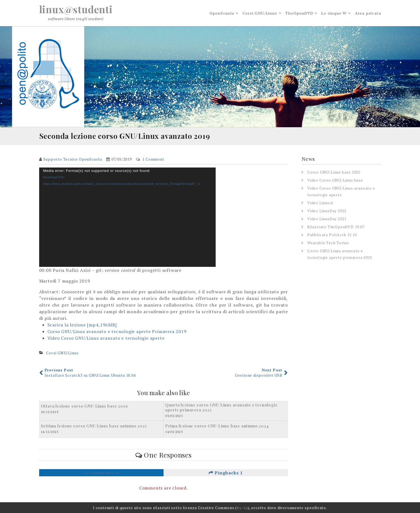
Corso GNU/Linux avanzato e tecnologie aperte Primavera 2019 (117, 331)
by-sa (242, 508)
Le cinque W (334, 13)
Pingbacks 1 (226, 473)
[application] (127, 217)
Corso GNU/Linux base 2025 (334, 172)
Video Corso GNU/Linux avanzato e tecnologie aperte (106, 338)
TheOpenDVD (299, 13)
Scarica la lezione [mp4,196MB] (82, 325)
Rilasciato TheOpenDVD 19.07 (336, 227)
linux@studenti (76, 9)
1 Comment (153, 159)
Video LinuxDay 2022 (327, 211)
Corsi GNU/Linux (260, 13)
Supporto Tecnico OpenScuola (73, 159)
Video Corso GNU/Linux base (335, 180)
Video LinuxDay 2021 (327, 219)
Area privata (368, 13)
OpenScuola (222, 13)
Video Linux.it (320, 203)
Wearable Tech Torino (328, 243)
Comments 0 (101, 473)
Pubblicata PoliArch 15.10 (332, 235)
